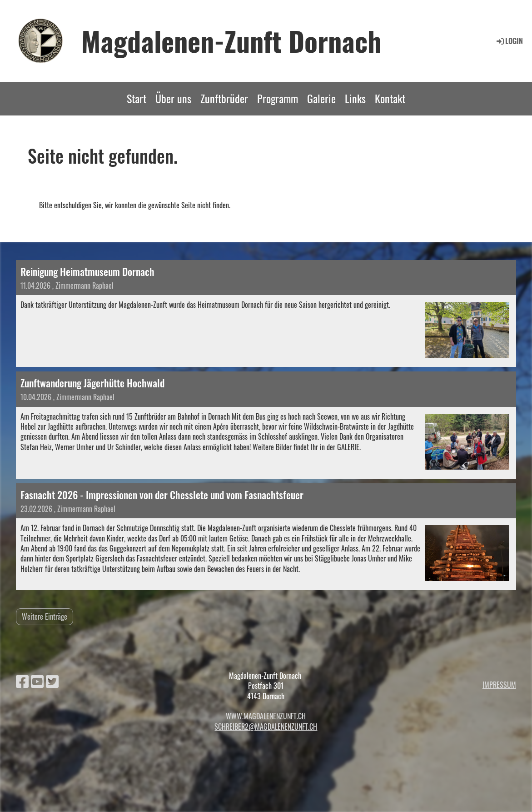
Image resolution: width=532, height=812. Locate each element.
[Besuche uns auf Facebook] (22, 680)
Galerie (321, 98)
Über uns (173, 98)
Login (509, 41)
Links (355, 98)
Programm (278, 98)
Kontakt (390, 98)
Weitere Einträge (45, 617)
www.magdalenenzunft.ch (266, 716)
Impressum (499, 685)
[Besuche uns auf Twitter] (52, 680)
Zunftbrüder (224, 98)
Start (137, 98)
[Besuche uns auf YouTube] (37, 680)
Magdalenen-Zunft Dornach (231, 40)
